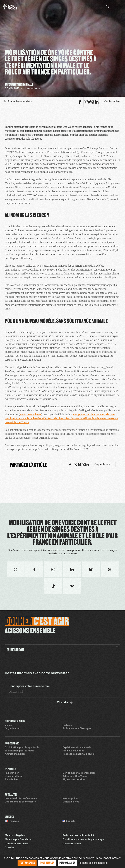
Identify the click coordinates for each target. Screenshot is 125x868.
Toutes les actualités (18, 102)
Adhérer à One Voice (75, 776)
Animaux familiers (15, 754)
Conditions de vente (17, 844)
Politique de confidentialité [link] (93, 863)
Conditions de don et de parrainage (83, 840)
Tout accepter (27, 863)
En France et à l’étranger (77, 729)
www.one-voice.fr (31, 415)
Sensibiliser (12, 780)
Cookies (10, 848)
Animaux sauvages (73, 751)
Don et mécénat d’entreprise (79, 773)
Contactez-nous (72, 844)
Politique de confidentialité (78, 836)
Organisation (13, 729)
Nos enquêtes (70, 799)
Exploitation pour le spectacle (22, 748)
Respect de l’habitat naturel (79, 754)
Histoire (67, 725)
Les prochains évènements (20, 802)
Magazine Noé (71, 802)
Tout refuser (47, 863)
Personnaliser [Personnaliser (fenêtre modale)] (67, 863)
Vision (8, 725)
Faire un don (12, 773)
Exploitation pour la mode (20, 751)
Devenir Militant (14, 776)
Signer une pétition (74, 780)
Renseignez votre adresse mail (29, 686)
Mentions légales (15, 836)
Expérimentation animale (77, 748)
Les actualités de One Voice (21, 799)
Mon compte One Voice (18, 840)
